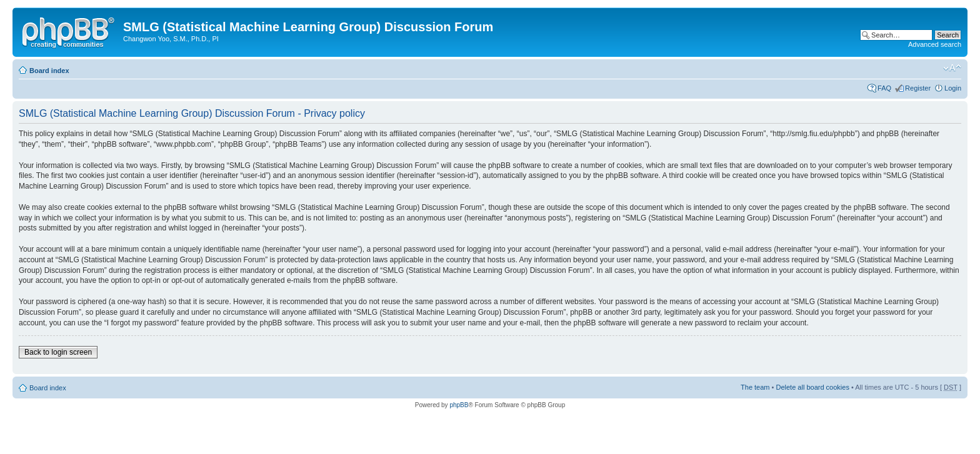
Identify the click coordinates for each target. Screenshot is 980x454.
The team (755, 387)
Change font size (952, 68)
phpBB (459, 405)
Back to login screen (58, 352)
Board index (49, 71)
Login (953, 88)
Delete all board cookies (812, 387)
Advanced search (935, 44)
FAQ (884, 88)
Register (918, 88)
